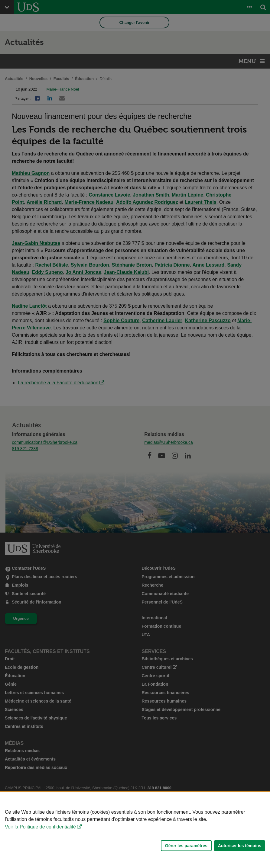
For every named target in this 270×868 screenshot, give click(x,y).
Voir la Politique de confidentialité (40, 827)
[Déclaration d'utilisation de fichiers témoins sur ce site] (135, 830)
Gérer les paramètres (186, 846)
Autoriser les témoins (240, 846)
